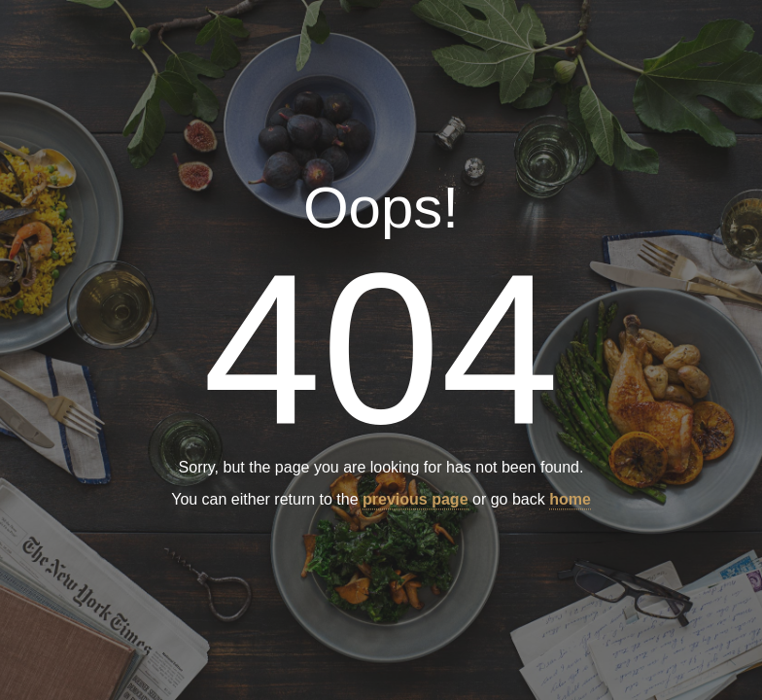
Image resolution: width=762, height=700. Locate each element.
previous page (415, 500)
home (570, 500)
